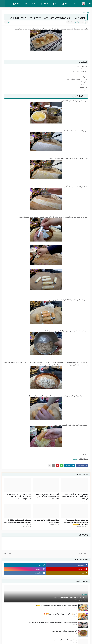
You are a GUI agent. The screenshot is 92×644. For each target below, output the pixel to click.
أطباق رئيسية (64, 5)
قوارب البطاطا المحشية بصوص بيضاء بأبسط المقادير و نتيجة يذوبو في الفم (75, 496)
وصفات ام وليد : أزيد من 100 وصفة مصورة (65, 640)
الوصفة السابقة (8, 554)
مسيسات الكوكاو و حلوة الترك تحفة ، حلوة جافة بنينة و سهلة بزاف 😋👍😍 (56, 605)
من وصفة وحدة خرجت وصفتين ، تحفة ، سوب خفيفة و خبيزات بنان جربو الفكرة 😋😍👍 (76, 522)
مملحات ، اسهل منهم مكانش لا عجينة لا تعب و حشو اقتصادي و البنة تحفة (17, 522)
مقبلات (33, 5)
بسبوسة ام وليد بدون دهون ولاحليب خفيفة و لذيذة (70, 597)
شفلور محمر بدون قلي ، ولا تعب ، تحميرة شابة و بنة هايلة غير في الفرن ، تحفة (47, 496)
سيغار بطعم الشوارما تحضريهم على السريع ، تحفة (46, 521)
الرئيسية (74, 5)
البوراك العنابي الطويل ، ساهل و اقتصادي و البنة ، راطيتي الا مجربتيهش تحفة (19, 496)
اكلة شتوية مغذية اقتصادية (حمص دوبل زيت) (65, 631)
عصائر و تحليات (16, 5)
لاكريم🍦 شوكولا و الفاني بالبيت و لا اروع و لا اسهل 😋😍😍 (60, 614)
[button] (90, 4)
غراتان (26, 5)
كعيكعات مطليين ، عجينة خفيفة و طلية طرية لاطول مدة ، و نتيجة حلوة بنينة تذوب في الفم (53, 622)
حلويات (54, 5)
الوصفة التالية (84, 554)
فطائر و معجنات (44, 5)
